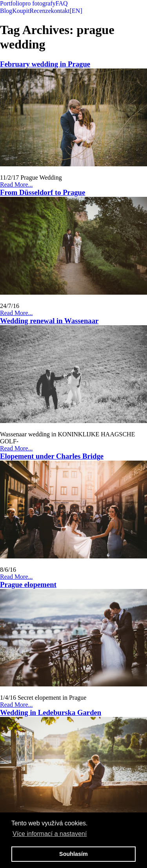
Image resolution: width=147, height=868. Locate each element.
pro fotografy (39, 3)
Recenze (40, 11)
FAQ (62, 3)
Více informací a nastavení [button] (50, 834)
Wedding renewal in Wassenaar (49, 321)
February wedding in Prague (45, 64)
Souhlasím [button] (73, 854)
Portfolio (11, 3)
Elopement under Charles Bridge (52, 456)
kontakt (60, 11)
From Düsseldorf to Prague (43, 192)
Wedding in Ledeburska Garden (51, 712)
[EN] (76, 11)
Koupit (21, 11)
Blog (6, 11)
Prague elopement (28, 584)
